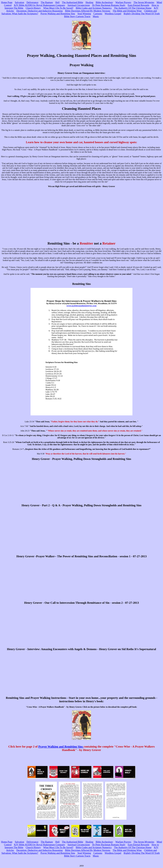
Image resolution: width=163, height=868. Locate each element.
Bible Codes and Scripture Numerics (94, 8)
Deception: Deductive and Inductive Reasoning (39, 11)
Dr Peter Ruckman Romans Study (109, 5)
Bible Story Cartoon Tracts (77, 16)
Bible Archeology (104, 2)
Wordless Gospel (113, 14)
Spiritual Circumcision (79, 5)
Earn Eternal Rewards (138, 5)
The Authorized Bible (72, 2)
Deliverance (32, 2)
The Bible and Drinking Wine (127, 11)
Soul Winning (84, 14)
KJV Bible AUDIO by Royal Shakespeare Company (40, 5)
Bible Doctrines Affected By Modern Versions (88, 11)
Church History (33, 8)
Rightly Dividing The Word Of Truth (142, 14)
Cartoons (98, 14)
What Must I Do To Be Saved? (58, 8)
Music (96, 16)
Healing (89, 2)
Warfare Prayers (123, 2)
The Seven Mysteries (144, 2)
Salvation (19, 2)
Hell (57, 2)
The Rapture (47, 2)
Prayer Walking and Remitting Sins (58, 14)
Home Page (7, 2)
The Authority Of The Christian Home (133, 8)
